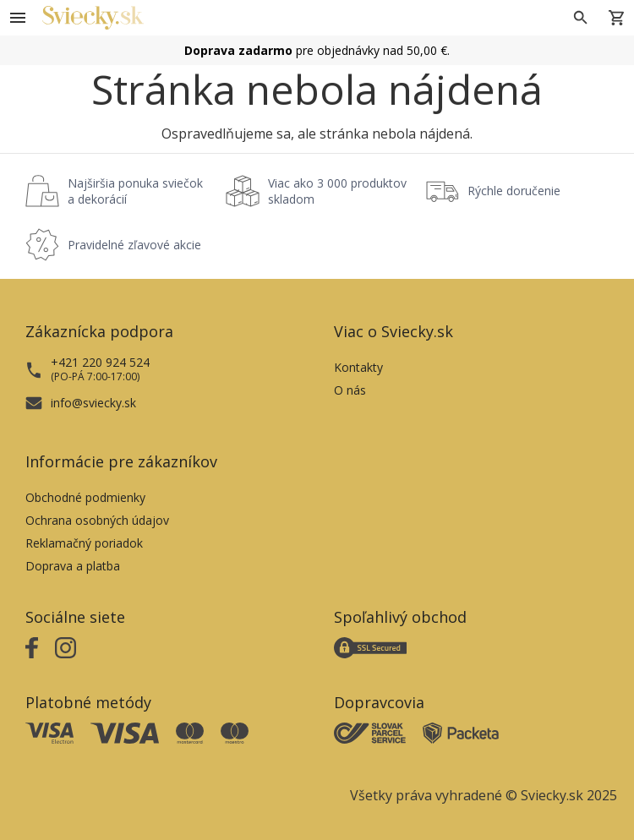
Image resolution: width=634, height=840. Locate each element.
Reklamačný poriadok (84, 543)
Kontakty (358, 367)
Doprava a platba (73, 566)
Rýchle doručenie (514, 191)
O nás (350, 390)
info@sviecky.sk (93, 403)
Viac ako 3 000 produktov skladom (337, 191)
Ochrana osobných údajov (97, 520)
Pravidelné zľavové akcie (134, 245)
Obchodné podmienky (85, 497)
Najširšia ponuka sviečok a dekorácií (135, 191)
